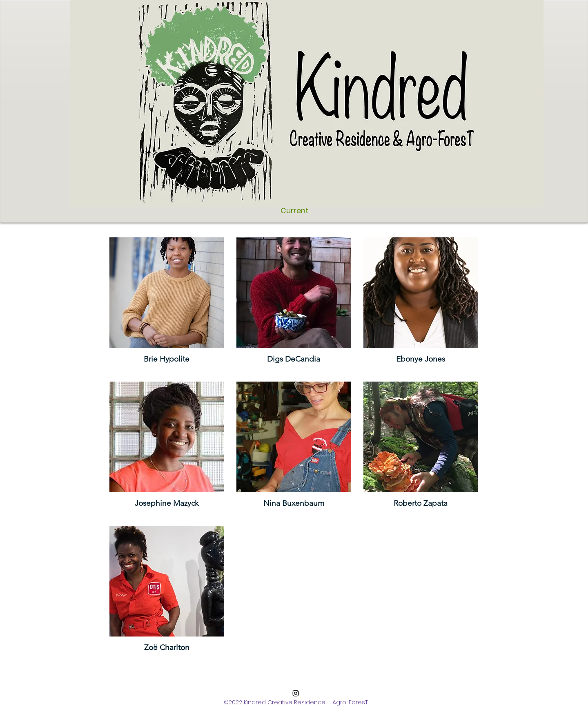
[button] (167, 303)
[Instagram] (296, 693)
